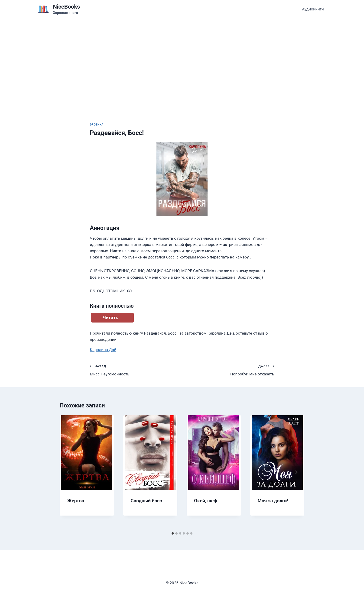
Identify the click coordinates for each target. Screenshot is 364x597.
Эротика (97, 125)
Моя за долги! (273, 501)
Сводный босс (146, 501)
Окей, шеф (206, 501)
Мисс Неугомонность (134, 370)
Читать (110, 318)
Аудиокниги (313, 9)
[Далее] (296, 472)
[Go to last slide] (68, 472)
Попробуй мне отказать (230, 370)
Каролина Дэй (103, 350)
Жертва (76, 501)
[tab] (173, 533)
